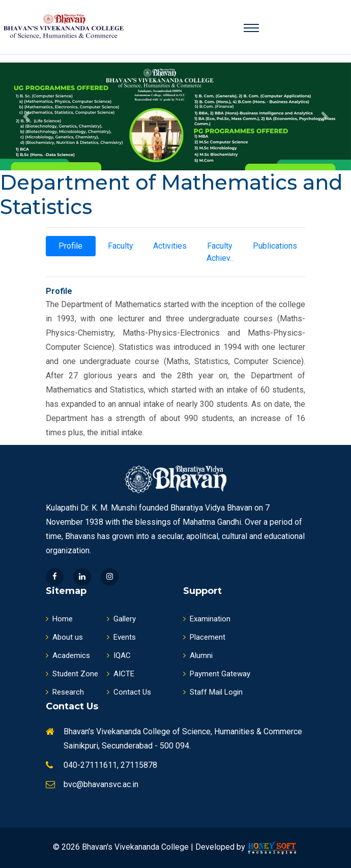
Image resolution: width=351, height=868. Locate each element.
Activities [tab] (170, 246)
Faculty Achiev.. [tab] (220, 252)
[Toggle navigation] (251, 28)
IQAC (119, 655)
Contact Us (129, 692)
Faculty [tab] (121, 246)
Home (59, 619)
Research (65, 692)
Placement (204, 637)
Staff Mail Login (213, 692)
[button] (26, 116)
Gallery (121, 619)
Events (121, 637)
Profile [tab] (70, 246)
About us (64, 637)
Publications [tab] (275, 246)
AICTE (121, 674)
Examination (207, 619)
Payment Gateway (217, 674)
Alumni (198, 655)
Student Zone (72, 674)
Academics (68, 655)
